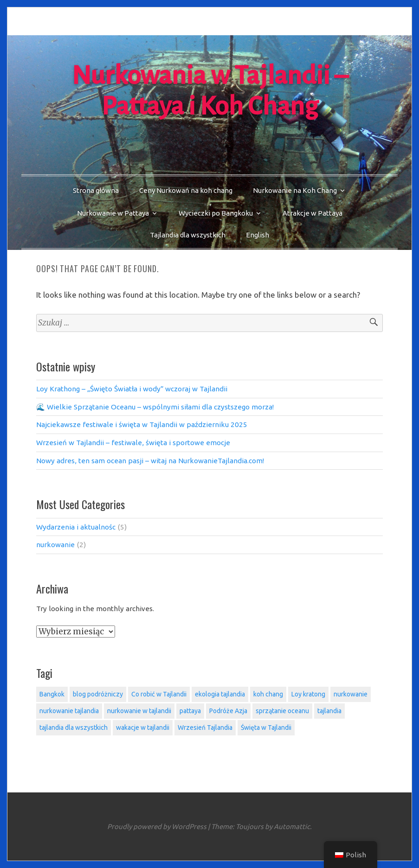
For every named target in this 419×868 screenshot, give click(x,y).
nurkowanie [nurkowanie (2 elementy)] (351, 694)
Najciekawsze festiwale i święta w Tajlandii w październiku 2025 (142, 424)
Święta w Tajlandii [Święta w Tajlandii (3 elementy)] (266, 728)
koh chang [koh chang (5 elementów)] (268, 694)
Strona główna (96, 190)
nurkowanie (55, 545)
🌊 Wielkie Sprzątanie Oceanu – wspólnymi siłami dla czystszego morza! (155, 407)
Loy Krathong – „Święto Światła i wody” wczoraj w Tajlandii (132, 389)
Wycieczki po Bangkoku (216, 213)
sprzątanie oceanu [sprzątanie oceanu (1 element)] (282, 711)
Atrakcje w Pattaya (313, 213)
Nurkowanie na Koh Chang (295, 190)
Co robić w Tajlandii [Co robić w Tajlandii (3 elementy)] (159, 694)
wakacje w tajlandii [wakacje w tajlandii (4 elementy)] (143, 728)
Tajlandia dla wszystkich (188, 235)
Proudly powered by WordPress (157, 827)
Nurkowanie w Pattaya (113, 213)
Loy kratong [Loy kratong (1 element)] (308, 694)
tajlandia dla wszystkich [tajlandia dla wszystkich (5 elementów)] (74, 728)
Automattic (292, 827)
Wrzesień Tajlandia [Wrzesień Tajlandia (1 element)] (205, 728)
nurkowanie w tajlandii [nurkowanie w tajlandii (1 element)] (139, 711)
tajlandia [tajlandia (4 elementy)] (329, 711)
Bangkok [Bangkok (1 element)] (52, 694)
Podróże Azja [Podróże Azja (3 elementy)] (228, 711)
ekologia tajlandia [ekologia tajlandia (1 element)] (220, 694)
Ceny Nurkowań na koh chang (186, 190)
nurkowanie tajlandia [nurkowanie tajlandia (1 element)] (69, 711)
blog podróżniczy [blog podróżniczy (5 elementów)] (98, 694)
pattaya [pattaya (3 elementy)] (190, 711)
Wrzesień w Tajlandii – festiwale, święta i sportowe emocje (133, 443)
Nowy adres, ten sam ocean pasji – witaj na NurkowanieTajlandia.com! (150, 461)
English (258, 235)
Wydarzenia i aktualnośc (76, 527)
